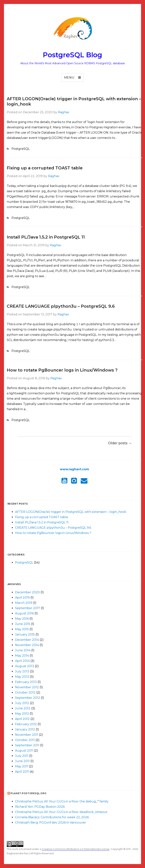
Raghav (64, 112)
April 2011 (22, 772)
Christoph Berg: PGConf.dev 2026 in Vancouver (51, 822)
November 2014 (27, 645)
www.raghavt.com (74, 469)
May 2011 (22, 766)
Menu (69, 78)
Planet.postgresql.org (29, 793)
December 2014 (27, 640)
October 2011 (25, 740)
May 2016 (22, 619)
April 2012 (22, 719)
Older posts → (120, 443)
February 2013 (26, 682)
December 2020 (27, 592)
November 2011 (27, 735)
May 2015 (22, 629)
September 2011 (27, 745)
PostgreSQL (21, 149)
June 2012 (23, 708)
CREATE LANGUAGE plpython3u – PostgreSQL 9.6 (61, 306)
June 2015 (23, 624)
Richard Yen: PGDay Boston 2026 (40, 807)
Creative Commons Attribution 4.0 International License (76, 849)
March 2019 (24, 603)
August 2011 (24, 751)
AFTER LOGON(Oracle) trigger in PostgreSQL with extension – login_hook (71, 512)
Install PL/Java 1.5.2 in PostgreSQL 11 (46, 237)
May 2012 (22, 714)
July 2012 (22, 703)
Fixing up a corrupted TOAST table (45, 168)
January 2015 (25, 634)
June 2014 (23, 650)
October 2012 (25, 692)
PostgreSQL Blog (72, 55)
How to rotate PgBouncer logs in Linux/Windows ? (62, 370)
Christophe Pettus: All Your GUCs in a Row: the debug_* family (62, 801)
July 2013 (22, 671)
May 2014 (22, 656)
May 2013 (22, 677)
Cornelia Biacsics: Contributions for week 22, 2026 (52, 817)
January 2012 (25, 729)
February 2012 (26, 724)
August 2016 (24, 613)
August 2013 (25, 666)
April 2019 (22, 598)
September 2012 (28, 698)
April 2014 (22, 661)
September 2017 (28, 608)
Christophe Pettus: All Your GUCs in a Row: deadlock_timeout (61, 812)
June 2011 (22, 761)
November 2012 (27, 687)
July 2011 (22, 756)
